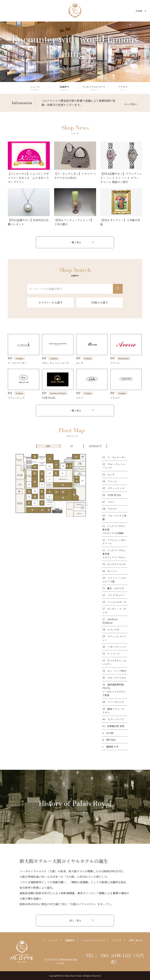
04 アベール (110, 481)
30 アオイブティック (114, 647)
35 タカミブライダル (114, 678)
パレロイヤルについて (93, 940)
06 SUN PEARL (112, 495)
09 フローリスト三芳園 (114, 517)
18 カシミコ (109, 571)
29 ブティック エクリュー (114, 638)
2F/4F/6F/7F (95, 446)
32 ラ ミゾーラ (111, 654)
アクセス (117, 940)
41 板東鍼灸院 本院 (113, 726)
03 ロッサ (108, 474)
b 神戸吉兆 (109, 740)
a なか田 (108, 733)
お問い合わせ (136, 940)
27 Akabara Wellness (110, 621)
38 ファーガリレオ (113, 702)
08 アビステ (110, 509)
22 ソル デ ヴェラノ (114, 595)
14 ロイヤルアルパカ (114, 564)
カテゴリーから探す (50, 302)
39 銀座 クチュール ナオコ (113, 711)
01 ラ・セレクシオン (114, 457)
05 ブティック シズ (113, 488)
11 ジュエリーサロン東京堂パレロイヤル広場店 (114, 529)
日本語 (139, 11)
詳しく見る (75, 920)
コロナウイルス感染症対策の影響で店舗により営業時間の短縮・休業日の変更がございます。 (78, 103)
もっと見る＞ (131, 104)
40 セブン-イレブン (114, 719)
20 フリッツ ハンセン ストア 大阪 (115, 580)
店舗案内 (70, 940)
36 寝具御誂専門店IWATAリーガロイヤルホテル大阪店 (114, 690)
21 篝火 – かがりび (113, 588)
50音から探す (100, 302)
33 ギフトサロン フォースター (114, 662)
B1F (48, 446)
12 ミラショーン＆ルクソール (114, 542)
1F (72, 446)
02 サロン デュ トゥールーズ (114, 466)
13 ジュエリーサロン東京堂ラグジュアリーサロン (114, 554)
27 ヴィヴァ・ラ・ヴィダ (114, 610)
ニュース (53, 940)
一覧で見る (75, 242)
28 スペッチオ (111, 629)
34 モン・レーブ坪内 (114, 671)
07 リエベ (108, 502)
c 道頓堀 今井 (110, 747)
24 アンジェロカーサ (114, 602)
